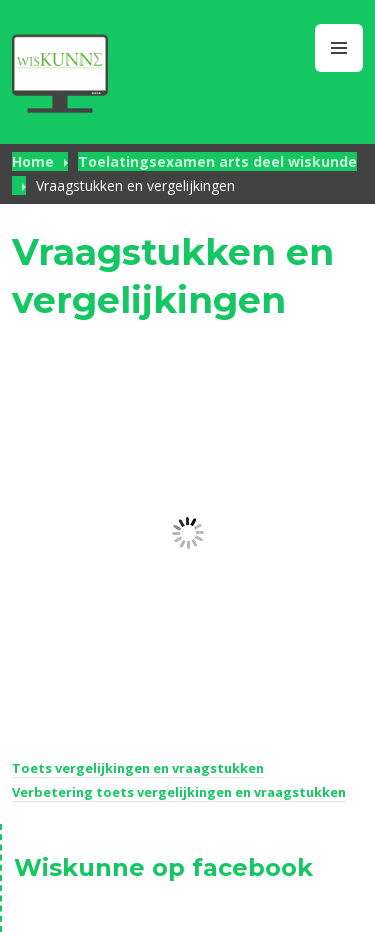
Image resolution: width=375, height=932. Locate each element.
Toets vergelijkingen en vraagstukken (138, 768)
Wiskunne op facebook (163, 867)
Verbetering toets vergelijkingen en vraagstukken (179, 792)
